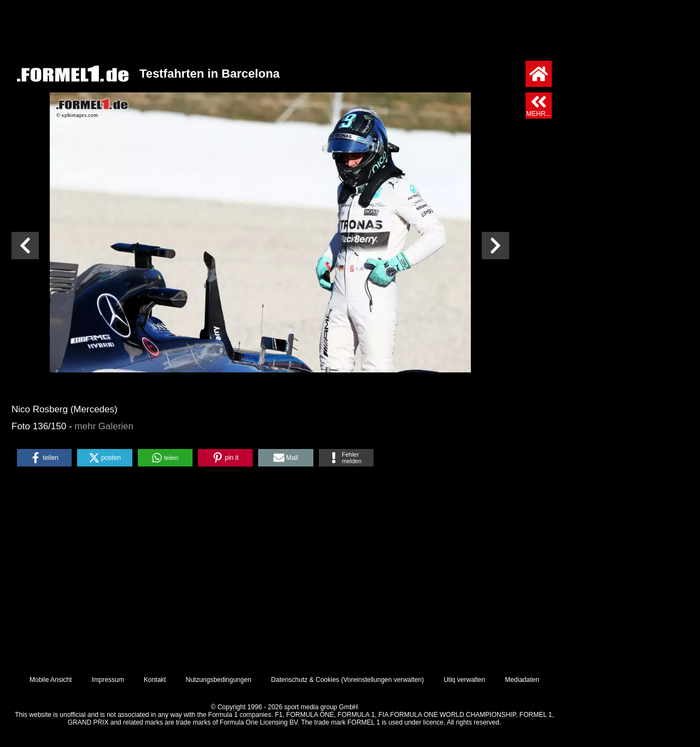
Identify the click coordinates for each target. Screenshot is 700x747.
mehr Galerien (104, 426)
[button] (44, 458)
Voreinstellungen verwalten (383, 680)
